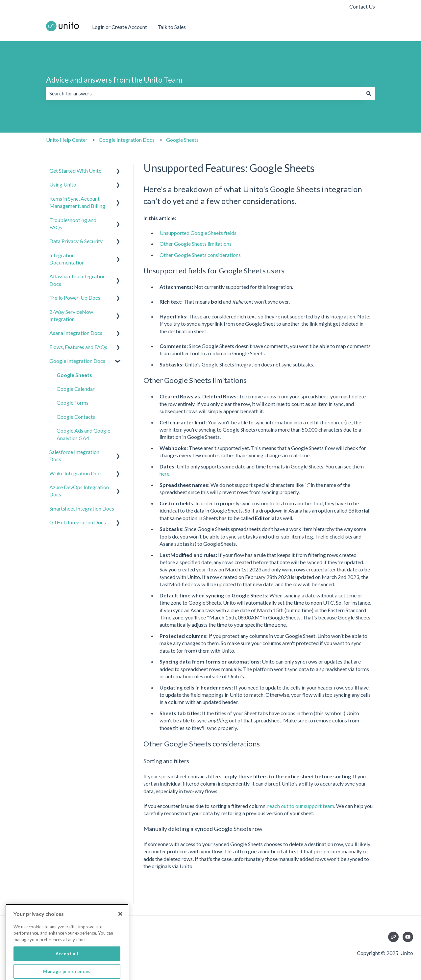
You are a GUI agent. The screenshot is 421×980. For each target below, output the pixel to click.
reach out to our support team (301, 806)
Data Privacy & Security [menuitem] (76, 241)
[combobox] (204, 93)
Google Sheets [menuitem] (74, 375)
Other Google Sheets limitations (196, 244)
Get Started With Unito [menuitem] (75, 171)
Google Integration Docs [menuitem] (77, 361)
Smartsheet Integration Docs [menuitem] (82, 508)
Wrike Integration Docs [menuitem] (76, 473)
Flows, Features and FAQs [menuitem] (78, 347)
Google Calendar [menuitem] (76, 389)
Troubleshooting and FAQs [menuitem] (73, 224)
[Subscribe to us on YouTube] (408, 937)
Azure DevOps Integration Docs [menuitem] (79, 491)
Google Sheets (182, 140)
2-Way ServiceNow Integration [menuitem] (71, 315)
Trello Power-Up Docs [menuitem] (75, 298)
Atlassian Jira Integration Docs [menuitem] (77, 280)
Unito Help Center (67, 140)
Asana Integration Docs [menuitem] (76, 333)
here (164, 474)
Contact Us (362, 6)
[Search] (369, 93)
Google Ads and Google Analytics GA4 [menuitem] (83, 434)
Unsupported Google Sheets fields (198, 233)
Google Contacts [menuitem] (76, 417)
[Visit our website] (393, 937)
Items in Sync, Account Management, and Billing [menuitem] (77, 202)
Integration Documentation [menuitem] (67, 259)
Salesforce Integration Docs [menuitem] (74, 455)
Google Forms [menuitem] (73, 402)
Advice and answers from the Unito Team (114, 80)
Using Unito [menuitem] (63, 184)
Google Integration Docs (127, 140)
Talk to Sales (172, 27)
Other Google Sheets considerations (200, 255)
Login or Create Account (120, 27)
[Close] (120, 933)
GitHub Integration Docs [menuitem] (78, 522)
